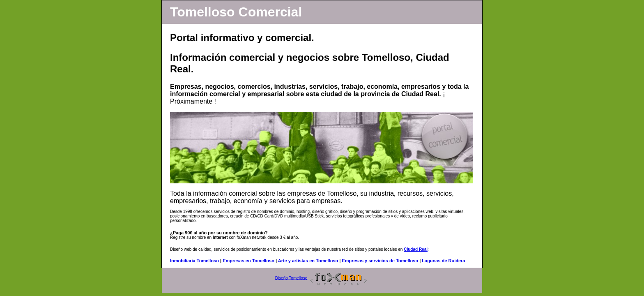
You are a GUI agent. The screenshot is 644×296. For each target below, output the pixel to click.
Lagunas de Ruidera (443, 261)
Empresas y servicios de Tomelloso (380, 261)
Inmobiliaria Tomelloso (194, 261)
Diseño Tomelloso (291, 278)
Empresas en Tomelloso (248, 261)
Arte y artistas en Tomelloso (308, 261)
